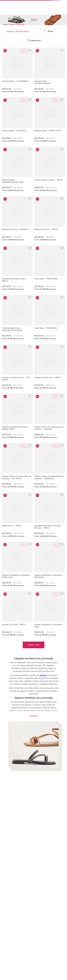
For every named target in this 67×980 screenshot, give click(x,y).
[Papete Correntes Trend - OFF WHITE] (17, 367)
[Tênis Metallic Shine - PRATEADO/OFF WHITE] (17, 317)
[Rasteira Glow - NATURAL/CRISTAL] (50, 70)
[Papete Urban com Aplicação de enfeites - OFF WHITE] (17, 465)
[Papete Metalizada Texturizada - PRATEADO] (50, 564)
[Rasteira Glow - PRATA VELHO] (50, 120)
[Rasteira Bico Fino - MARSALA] (17, 218)
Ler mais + (34, 715)
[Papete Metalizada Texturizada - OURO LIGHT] (17, 564)
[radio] (32, 31)
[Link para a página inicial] (5, 24)
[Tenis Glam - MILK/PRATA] (50, 317)
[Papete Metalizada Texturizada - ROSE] (50, 614)
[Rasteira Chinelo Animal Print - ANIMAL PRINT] (17, 416)
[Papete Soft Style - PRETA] (17, 614)
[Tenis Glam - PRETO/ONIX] (50, 268)
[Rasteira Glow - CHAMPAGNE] (17, 70)
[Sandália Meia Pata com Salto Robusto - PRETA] (50, 515)
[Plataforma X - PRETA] (17, 515)
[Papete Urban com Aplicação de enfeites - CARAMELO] (50, 465)
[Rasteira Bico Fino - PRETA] (50, 218)
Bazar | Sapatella (17, 24)
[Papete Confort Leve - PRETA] (50, 367)
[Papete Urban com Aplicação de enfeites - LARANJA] (50, 416)
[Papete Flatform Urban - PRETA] (50, 169)
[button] (17, 70)
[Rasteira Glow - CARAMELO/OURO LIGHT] (17, 169)
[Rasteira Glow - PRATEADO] (17, 120)
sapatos (43, 675)
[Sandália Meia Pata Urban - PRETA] (17, 268)
